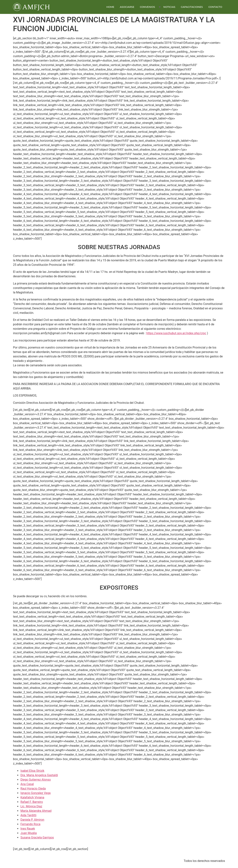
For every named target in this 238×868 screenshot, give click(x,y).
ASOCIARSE (127, 7)
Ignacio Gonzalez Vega (36, 793)
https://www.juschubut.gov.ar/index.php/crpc (176, 333)
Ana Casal (27, 784)
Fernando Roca (30, 824)
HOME (110, 7)
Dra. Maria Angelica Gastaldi (39, 775)
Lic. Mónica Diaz (31, 806)
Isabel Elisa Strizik (32, 771)
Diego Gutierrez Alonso (36, 780)
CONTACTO (215, 7)
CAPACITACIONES (192, 7)
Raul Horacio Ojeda (33, 789)
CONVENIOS (147, 7)
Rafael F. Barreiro (32, 802)
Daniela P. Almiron (32, 820)
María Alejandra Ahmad (36, 811)
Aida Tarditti (28, 815)
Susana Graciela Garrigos (37, 837)
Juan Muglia (29, 833)
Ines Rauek (28, 829)
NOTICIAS (169, 7)
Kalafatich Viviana (32, 797)
